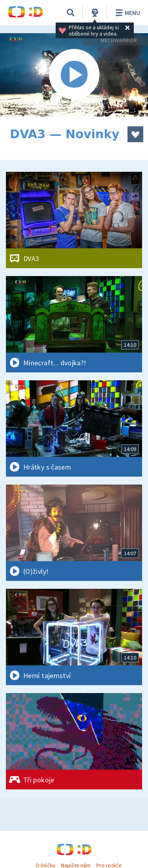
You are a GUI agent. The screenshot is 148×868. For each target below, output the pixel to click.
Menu (126, 13)
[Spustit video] (74, 75)
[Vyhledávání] (71, 13)
